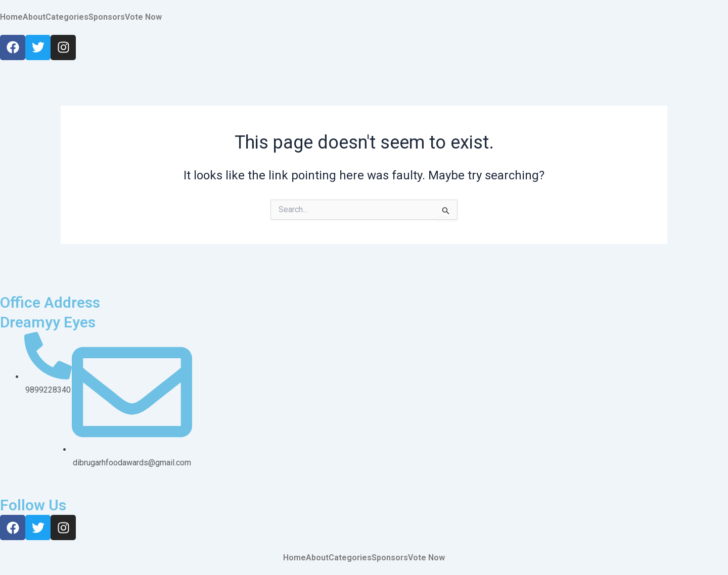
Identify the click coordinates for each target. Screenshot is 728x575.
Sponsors (107, 17)
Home (11, 17)
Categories (67, 17)
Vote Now (143, 17)
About (34, 17)
